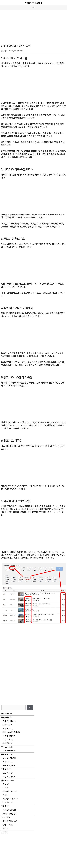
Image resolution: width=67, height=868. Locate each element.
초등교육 (4, 717)
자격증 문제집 (8, 814)
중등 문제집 (7, 765)
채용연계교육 (8, 799)
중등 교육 (5, 754)
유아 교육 (5, 747)
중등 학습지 (7, 758)
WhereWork (34, 3)
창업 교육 (6, 825)
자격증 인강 (7, 810)
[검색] (30, 708)
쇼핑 (3, 832)
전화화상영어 (8, 791)
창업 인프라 (7, 821)
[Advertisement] (33, 25)
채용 (5, 795)
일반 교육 (5, 780)
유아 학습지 (7, 751)
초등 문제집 (7, 736)
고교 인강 (6, 773)
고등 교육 (5, 769)
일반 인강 (6, 802)
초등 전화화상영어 (10, 732)
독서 (5, 784)
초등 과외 (6, 743)
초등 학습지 (7, 721)
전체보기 (4, 714)
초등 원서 (6, 728)
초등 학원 (6, 739)
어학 (5, 788)
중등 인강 (6, 762)
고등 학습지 (7, 777)
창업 (3, 817)
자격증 (4, 806)
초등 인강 (6, 725)
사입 (5, 828)
